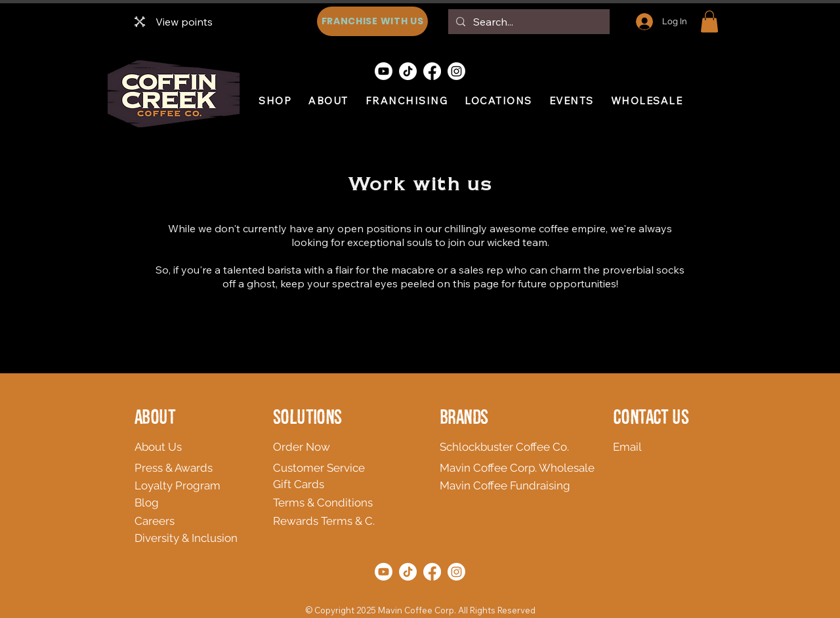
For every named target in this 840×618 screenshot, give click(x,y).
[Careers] (183, 521)
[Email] (634, 447)
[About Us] (228, 447)
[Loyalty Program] (194, 485)
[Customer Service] (336, 468)
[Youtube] (384, 71)
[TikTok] (408, 71)
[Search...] (528, 22)
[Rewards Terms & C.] (383, 521)
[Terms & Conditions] (366, 503)
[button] (709, 21)
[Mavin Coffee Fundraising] (513, 485)
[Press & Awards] (198, 468)
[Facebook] (432, 71)
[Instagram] (456, 71)
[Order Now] (336, 447)
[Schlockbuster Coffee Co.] (509, 447)
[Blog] (156, 503)
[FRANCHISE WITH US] (372, 21)
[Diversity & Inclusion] (222, 538)
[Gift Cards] (336, 484)
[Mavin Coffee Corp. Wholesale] (522, 468)
